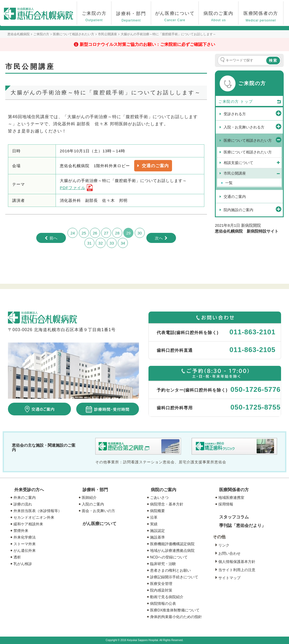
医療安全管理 (161, 584)
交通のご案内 (155, 166)
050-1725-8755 (256, 407)
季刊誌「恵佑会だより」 (242, 525)
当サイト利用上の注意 (237, 570)
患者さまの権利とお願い (170, 570)
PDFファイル (73, 188)
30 (140, 233)
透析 (17, 557)
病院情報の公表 (163, 603)
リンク (224, 545)
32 (101, 243)
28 (117, 233)
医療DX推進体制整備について (175, 610)
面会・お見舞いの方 (98, 511)
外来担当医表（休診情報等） (38, 511)
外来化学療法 (25, 537)
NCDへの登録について (169, 557)
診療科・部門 (95, 490)
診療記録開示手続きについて (174, 577)
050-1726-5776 (256, 389)
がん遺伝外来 (25, 550)
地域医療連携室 (231, 498)
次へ (159, 238)
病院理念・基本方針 (167, 504)
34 (123, 243)
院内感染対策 (161, 590)
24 (73, 233)
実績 (154, 524)
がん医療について (100, 524)
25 (84, 233)
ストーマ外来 (25, 544)
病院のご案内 (164, 490)
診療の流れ (23, 504)
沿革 (154, 517)
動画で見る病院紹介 (167, 597)
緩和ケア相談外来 (28, 524)
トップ (261, 102)
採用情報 (226, 504)
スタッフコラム (234, 517)
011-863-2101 (252, 332)
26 (95, 233)
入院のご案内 (93, 504)
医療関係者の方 (234, 490)
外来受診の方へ (29, 490)
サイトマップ (229, 578)
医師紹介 (89, 498)
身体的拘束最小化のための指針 (176, 617)
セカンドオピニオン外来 (34, 517)
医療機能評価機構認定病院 (172, 544)
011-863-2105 (252, 350)
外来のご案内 (25, 498)
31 (89, 243)
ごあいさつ (159, 498)
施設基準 (157, 537)
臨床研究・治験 (163, 564)
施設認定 (157, 531)
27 (106, 233)
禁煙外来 (21, 531)
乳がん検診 (23, 564)
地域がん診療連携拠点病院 (172, 550)
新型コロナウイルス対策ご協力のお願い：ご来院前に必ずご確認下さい (147, 44)
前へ (53, 238)
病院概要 (157, 511)
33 (112, 243)
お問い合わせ (229, 553)
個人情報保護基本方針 (237, 562)
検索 (273, 60)
